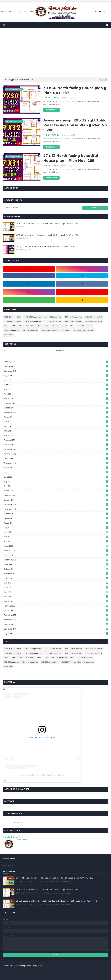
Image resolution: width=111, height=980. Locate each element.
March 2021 (56, 601)
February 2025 (56, 403)
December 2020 (56, 615)
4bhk (46, 326)
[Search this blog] (42, 208)
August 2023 (56, 468)
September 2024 (56, 412)
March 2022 (56, 546)
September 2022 (56, 518)
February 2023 (56, 495)
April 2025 (56, 394)
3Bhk (21, 326)
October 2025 (56, 366)
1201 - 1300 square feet (53, 317)
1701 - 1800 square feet (53, 321)
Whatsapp (60, 351)
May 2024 (56, 426)
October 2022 (56, 514)
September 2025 (56, 371)
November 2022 (56, 509)
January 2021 (56, 610)
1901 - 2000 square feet (94, 321)
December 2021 (56, 560)
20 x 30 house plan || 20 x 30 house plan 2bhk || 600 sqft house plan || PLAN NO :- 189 (55, 878)
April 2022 (56, 541)
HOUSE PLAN (65, 330)
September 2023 (56, 463)
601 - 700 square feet (85, 326)
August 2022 (56, 523)
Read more (50, 110)
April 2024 (56, 431)
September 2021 (56, 574)
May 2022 (56, 537)
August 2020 (56, 633)
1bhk (6, 326)
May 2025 (56, 389)
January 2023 (56, 500)
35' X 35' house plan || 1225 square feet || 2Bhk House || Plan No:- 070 (47, 235)
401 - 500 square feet (34, 326)
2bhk (13, 326)
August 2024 (56, 417)
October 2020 (56, 624)
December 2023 (56, 449)
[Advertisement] (55, 53)
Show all (103, 80)
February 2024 (56, 440)
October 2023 (56, 458)
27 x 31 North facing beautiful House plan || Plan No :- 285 (71, 158)
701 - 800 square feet (12, 330)
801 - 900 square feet (30, 330)
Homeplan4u (43, 965)
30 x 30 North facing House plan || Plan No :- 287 (75, 90)
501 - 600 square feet (59, 326)
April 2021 (56, 597)
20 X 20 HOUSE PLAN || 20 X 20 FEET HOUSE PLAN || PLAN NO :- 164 (47, 223)
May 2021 (56, 592)
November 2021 (56, 564)
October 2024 (56, 408)
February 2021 (56, 606)
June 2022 (56, 532)
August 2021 (56, 578)
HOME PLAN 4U (53, 98)
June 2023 (56, 477)
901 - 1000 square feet (49, 330)
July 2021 (56, 583)
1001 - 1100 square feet (13, 317)
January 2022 (56, 555)
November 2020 (56, 620)
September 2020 (56, 629)
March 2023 (56, 491)
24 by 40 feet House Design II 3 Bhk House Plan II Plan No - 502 (45, 246)
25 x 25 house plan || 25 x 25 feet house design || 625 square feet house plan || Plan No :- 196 (57, 901)
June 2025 (56, 385)
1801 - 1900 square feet (73, 321)
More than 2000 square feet (84, 330)
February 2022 (56, 551)
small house (9, 335)
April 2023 (56, 486)
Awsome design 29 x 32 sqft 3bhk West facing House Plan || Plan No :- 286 (75, 125)
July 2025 (56, 380)
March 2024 (56, 435)
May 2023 (56, 482)
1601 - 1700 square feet (33, 321)
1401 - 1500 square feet (94, 317)
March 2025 (56, 399)
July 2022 (56, 528)
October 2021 (56, 569)
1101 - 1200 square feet (33, 317)
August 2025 (56, 376)
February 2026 (56, 362)
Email (5, 351)
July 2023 (56, 472)
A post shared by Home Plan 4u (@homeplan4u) (42, 775)
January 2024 (56, 445)
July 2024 (56, 422)
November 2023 (56, 454)
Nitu (17, 965)
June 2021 (56, 587)
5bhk (72, 326)
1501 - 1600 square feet (13, 321)
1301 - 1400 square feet (73, 317)
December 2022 (56, 505)
